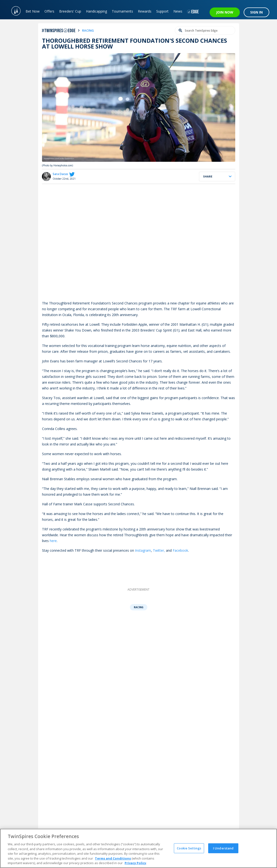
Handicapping (96, 11)
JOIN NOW (225, 12)
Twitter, (159, 550)
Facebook (180, 550)
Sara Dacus (60, 174)
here (53, 541)
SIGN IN (256, 12)
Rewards (145, 11)
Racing (139, 607)
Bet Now (33, 11)
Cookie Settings (189, 848)
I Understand (223, 848)
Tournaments (122, 11)
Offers (49, 11)
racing (88, 30)
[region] (138, 848)
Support (162, 11)
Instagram (143, 550)
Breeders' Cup (70, 11)
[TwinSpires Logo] (14, 10)
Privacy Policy (135, 863)
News (178, 11)
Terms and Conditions (113, 858)
